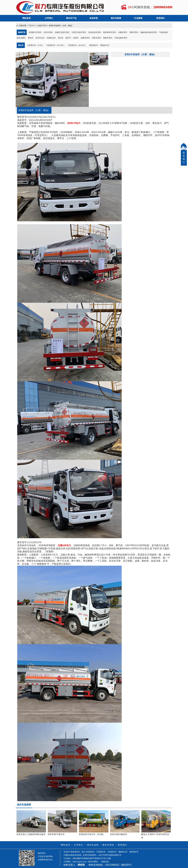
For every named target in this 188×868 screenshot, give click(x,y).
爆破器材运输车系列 (149, 32)
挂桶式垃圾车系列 (62, 32)
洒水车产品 (71, 18)
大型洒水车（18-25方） (77, 45)
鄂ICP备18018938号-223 (121, 862)
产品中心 (32, 26)
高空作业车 (40, 38)
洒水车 (21, 45)
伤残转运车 (51, 38)
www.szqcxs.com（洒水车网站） (86, 862)
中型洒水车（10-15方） (56, 45)
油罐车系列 (42, 26)
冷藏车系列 (123, 32)
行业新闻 (138, 18)
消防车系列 (96, 38)
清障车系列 (134, 32)
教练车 (31, 38)
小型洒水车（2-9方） (36, 45)
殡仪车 (61, 38)
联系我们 (161, 18)
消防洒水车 (94, 45)
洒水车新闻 (116, 18)
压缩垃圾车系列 (95, 32)
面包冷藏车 (21, 38)
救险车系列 (108, 38)
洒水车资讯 (108, 845)
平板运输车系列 (121, 38)
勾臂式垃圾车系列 (79, 32)
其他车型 (94, 18)
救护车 (68, 38)
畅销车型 (22, 32)
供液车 (76, 38)
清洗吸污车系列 (35, 32)
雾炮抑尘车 (105, 45)
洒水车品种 (93, 845)
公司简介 (49, 18)
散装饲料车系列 (110, 32)
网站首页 (27, 18)
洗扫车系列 (48, 32)
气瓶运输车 (164, 32)
